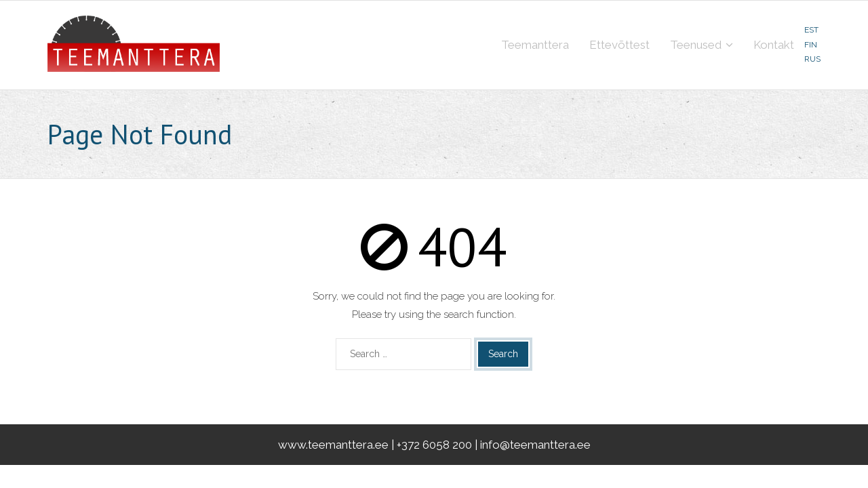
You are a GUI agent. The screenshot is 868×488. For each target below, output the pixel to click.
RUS (812, 59)
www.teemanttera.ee (333, 445)
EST (811, 30)
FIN (811, 45)
